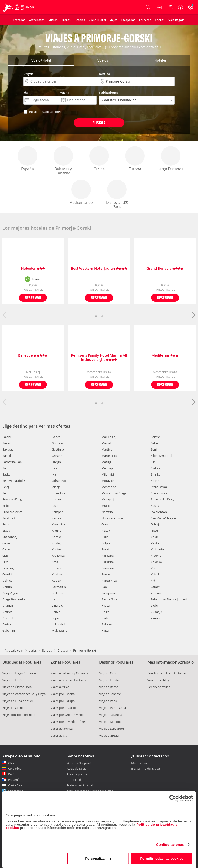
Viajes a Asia (59, 735)
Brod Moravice (12, 512)
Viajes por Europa (63, 701)
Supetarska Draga (163, 499)
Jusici (55, 506)
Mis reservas (140, 763)
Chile (11, 763)
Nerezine (108, 512)
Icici (54, 468)
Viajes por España (63, 694)
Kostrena (58, 549)
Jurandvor (59, 493)
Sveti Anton (159, 512)
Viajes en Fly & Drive (16, 680)
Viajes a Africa (60, 687)
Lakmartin (59, 587)
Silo (153, 462)
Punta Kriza (109, 581)
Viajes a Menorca (111, 722)
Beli (5, 493)
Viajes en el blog (158, 680)
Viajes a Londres (110, 680)
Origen (28, 74)
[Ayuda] (180, 7)
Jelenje (56, 487)
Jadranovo (59, 481)
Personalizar (98, 858)
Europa (135, 159)
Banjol (7, 456)
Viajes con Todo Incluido (19, 715)
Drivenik (8, 618)
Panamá (14, 780)
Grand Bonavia (165, 269)
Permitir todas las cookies (162, 858)
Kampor (57, 512)
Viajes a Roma (109, 687)
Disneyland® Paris (117, 194)
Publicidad (74, 780)
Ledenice (58, 593)
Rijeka (105, 605)
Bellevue (33, 356)
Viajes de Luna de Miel (17, 701)
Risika (105, 612)
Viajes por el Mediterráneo (69, 722)
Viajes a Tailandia (111, 715)
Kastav (56, 518)
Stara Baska (159, 487)
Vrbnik (155, 574)
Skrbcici (156, 468)
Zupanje (156, 612)
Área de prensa (77, 774)
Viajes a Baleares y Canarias (69, 673)
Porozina (108, 556)
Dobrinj (7, 587)
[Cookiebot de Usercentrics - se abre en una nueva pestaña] (172, 798)
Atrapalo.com (14, 650)
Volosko (156, 562)
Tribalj (155, 524)
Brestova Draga (13, 499)
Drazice (7, 612)
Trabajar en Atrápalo (81, 785)
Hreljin (56, 462)
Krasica (57, 568)
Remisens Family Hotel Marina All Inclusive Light (99, 358)
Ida (26, 93)
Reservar (33, 298)
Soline (155, 481)
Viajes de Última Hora (17, 687)
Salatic (155, 437)
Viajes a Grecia (109, 735)
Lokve (56, 612)
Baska (6, 474)
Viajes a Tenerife (110, 694)
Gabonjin (9, 630)
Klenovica (58, 524)
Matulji (106, 462)
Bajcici (6, 437)
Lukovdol (58, 624)
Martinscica (109, 456)
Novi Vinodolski (112, 518)
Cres (5, 562)
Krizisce (57, 574)
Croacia (63, 650)
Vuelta (65, 93)
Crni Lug (8, 568)
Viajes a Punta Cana (113, 708)
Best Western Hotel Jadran (99, 269)
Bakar (6, 443)
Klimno (57, 531)
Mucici (106, 506)
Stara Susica (159, 493)
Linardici (58, 605)
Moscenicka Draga (114, 493)
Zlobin (155, 605)
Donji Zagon (11, 593)
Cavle (6, 549)
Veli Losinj (158, 549)
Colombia (15, 769)
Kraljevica (58, 556)
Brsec (6, 524)
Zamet (155, 587)
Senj (154, 449)
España (27, 159)
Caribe (99, 159)
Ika (54, 474)
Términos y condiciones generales (90, 791)
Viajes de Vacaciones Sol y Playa (24, 694)
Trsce (154, 531)
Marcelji (107, 443)
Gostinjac (58, 449)
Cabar (6, 543)
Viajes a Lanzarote (111, 729)
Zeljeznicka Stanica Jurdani (169, 599)
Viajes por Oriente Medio (68, 715)
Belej (6, 487)
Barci (6, 468)
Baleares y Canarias (63, 161)
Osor (105, 524)
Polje (105, 537)
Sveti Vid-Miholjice (163, 518)
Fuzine (7, 624)
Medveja (107, 468)
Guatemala (16, 791)
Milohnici (108, 474)
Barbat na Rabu (13, 462)
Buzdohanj (10, 537)
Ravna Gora (109, 599)
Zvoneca (157, 618)
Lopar (56, 618)
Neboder (33, 269)
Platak (106, 531)
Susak (155, 506)
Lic (54, 599)
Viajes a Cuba (108, 673)
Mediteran (165, 356)
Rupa (105, 630)
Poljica (106, 543)
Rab (104, 587)
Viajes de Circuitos (15, 708)
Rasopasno (109, 593)
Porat (105, 549)
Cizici (6, 556)
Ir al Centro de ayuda (146, 769)
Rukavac (107, 624)
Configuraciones (170, 845)
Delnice (7, 581)
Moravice (108, 481)
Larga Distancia (171, 159)
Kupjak (56, 581)
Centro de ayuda (159, 687)
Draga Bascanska (14, 599)
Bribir (6, 506)
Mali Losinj (109, 437)
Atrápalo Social (77, 769)
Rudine (106, 618)
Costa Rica (15, 785)
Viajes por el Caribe (64, 708)
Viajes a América (62, 729)
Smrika (156, 474)
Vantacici (157, 543)
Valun (155, 537)
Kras (55, 562)
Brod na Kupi (11, 518)
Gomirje (57, 443)
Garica (56, 437)
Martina (107, 449)
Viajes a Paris (108, 701)
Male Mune (59, 630)
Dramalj (8, 605)
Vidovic (156, 556)
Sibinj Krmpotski (162, 456)
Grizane (57, 456)
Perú (11, 774)
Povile (106, 574)
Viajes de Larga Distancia (19, 673)
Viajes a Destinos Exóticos (68, 680)
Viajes (33, 650)
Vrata (155, 568)
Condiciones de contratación (167, 673)
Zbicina (156, 593)
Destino (104, 74)
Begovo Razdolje (14, 481)
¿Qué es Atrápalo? (79, 763)
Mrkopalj (108, 499)
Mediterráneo (81, 192)
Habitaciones (108, 93)
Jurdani (57, 499)
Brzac (6, 531)
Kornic (56, 537)
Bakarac (8, 449)
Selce (154, 443)
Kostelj (56, 543)
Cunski (7, 574)
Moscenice (109, 487)
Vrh (153, 581)
